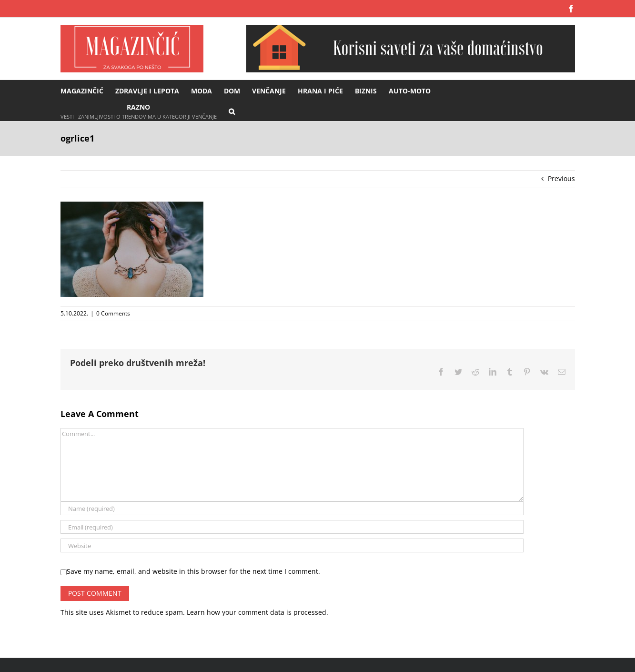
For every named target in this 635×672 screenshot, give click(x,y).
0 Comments (113, 313)
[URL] (292, 545)
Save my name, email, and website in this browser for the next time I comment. (193, 571)
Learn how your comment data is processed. (257, 612)
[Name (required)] (292, 508)
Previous (561, 178)
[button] (232, 111)
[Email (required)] (292, 527)
